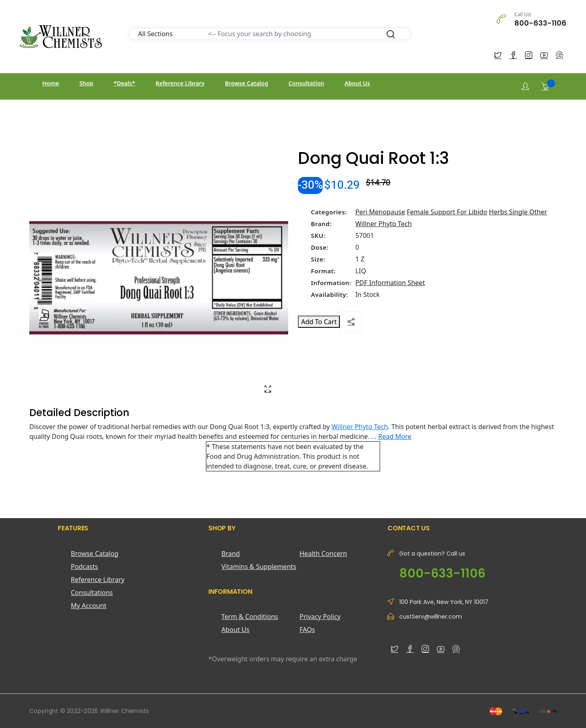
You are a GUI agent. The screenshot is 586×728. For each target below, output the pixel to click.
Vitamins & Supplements (259, 567)
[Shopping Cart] (545, 86)
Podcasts (84, 567)
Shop (86, 83)
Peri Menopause (380, 212)
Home (51, 83)
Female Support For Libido (447, 212)
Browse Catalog (247, 83)
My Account (89, 606)
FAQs (307, 630)
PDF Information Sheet (390, 283)
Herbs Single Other (518, 212)
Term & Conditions (250, 617)
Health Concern (323, 554)
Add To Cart (319, 322)
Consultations (92, 593)
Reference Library (180, 83)
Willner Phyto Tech (384, 224)
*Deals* (124, 83)
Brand (231, 554)
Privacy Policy (320, 617)
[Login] (525, 86)
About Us (357, 83)
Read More (395, 436)
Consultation (306, 83)
